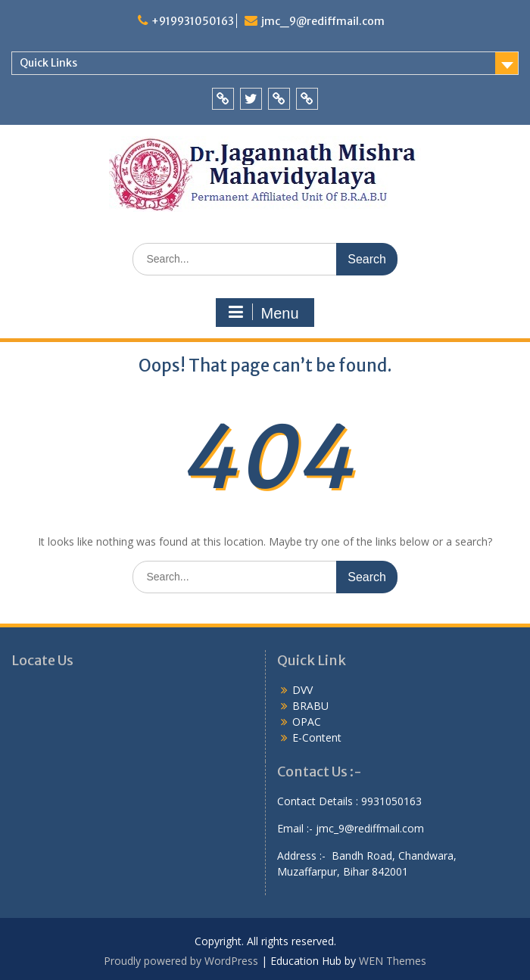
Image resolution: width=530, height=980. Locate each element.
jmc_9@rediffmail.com (323, 21)
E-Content (317, 737)
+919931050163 (193, 21)
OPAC (307, 722)
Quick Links (48, 63)
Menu (263, 313)
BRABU (310, 706)
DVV (302, 690)
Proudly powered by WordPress (181, 961)
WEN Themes (393, 961)
